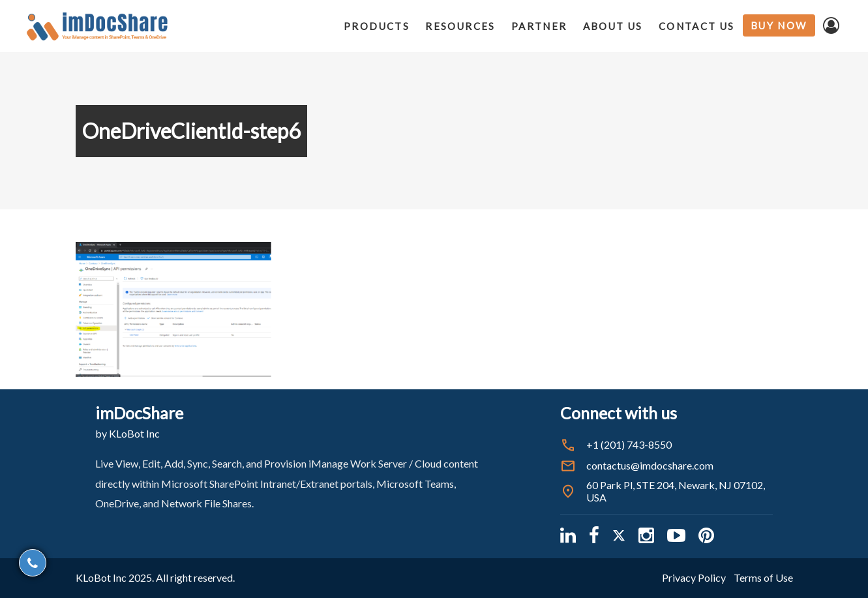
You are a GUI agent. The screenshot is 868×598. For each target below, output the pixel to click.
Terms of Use (763, 577)
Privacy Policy (694, 577)
